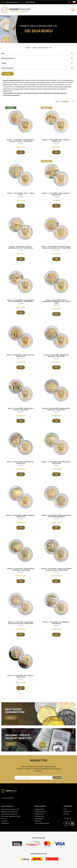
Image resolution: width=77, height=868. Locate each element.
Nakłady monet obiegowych (10, 812)
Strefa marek (5, 823)
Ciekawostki (67, 812)
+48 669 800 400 (28, 2)
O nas (65, 809)
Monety (35, 48)
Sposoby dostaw (39, 816)
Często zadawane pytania (42, 823)
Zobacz (11, 718)
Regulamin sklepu (40, 809)
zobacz (11, 744)
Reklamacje (38, 821)
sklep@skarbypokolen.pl (11, 2)
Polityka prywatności (41, 812)
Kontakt (66, 814)
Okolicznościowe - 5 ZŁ (45, 48)
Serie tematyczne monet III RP (10, 809)
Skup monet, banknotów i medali (11, 816)
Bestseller (4, 821)
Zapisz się (57, 778)
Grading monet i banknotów (10, 814)
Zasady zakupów (39, 814)
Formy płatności (39, 819)
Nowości (4, 819)
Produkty (28, 48)
